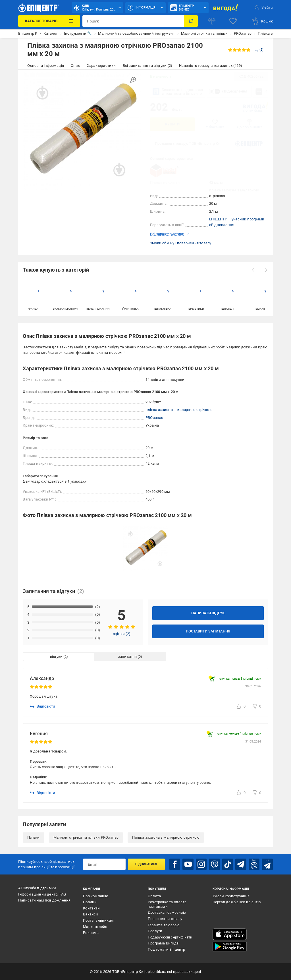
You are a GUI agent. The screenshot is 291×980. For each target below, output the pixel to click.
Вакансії (90, 914)
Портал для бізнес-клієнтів (237, 902)
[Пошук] (191, 21)
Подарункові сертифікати (170, 937)
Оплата (154, 896)
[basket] (262, 21)
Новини (90, 902)
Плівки (33, 837)
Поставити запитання (208, 631)
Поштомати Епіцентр (167, 949)
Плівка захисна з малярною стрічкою (166, 837)
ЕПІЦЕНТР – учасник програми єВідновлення (237, 222)
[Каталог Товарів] (49, 21)
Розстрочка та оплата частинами (167, 904)
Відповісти (42, 706)
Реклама (91, 933)
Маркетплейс (95, 927)
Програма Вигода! (164, 943)
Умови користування (231, 896)
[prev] (253, 270)
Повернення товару (165, 919)
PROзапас (154, 418)
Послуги (155, 931)
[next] (266, 270)
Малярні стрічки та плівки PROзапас (86, 837)
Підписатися (146, 864)
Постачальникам (98, 920)
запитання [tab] (127, 657)
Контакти (91, 908)
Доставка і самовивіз (167, 912)
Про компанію (96, 896)
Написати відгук (208, 613)
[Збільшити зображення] (133, 80)
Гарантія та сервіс (164, 925)
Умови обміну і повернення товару (181, 243)
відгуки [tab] (56, 657)
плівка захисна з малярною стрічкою (179, 410)
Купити (172, 124)
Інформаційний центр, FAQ (42, 894)
